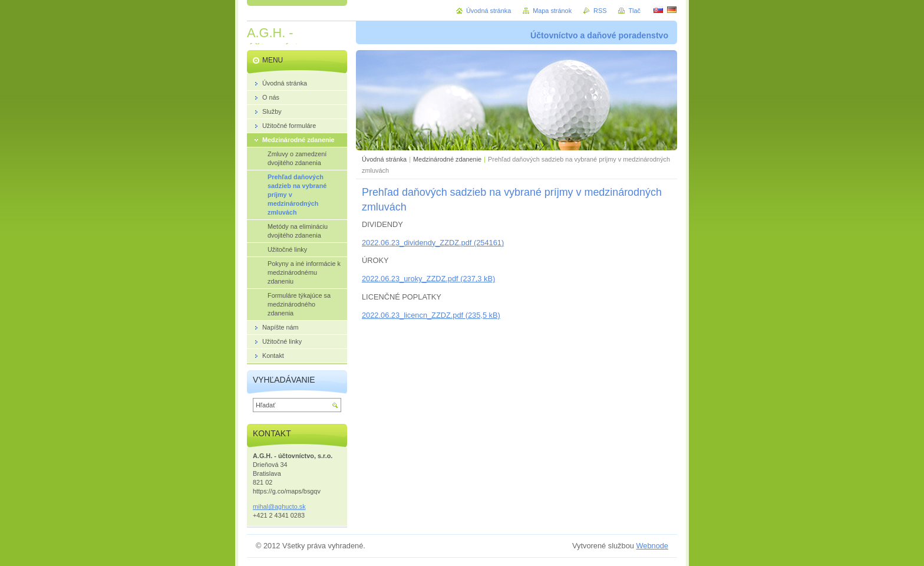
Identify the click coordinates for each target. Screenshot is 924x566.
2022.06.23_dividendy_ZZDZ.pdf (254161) (433, 243)
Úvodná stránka (384, 159)
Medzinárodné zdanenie (447, 159)
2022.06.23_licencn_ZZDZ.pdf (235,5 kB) (431, 315)
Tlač (634, 11)
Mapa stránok (552, 11)
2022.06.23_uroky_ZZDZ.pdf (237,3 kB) (428, 279)
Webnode (652, 546)
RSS (600, 11)
